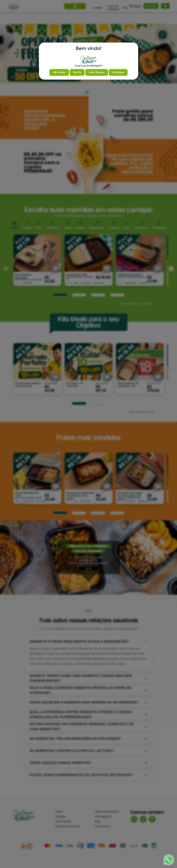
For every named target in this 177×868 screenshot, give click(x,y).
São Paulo (59, 72)
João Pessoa (97, 72)
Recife (77, 72)
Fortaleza (118, 72)
